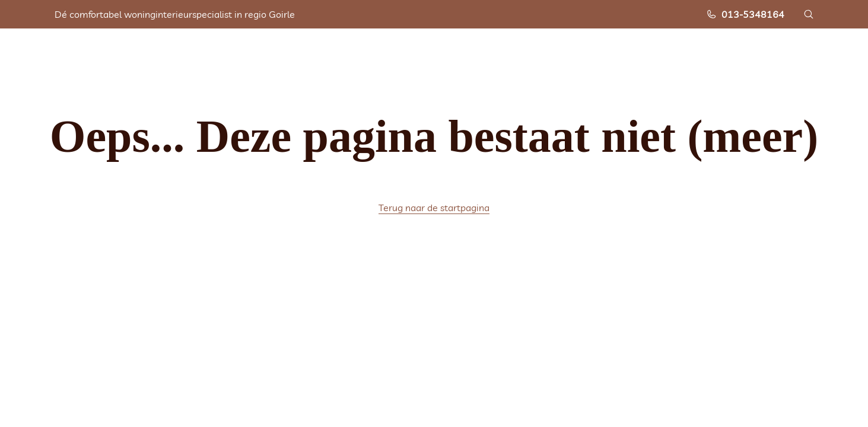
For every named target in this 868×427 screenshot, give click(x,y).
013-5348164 (745, 14)
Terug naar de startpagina (434, 208)
